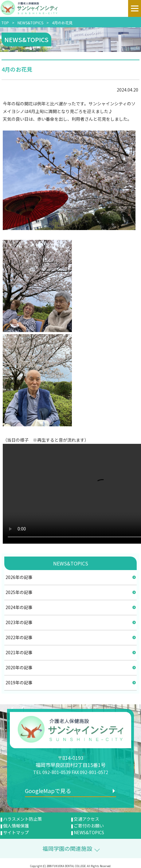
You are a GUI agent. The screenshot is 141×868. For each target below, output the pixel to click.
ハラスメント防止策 (22, 819)
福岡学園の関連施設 (67, 848)
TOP (5, 23)
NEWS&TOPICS (30, 23)
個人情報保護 (16, 826)
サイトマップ (16, 832)
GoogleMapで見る (48, 791)
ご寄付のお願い (89, 826)
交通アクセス (86, 819)
